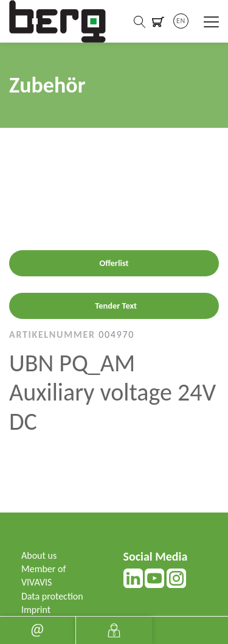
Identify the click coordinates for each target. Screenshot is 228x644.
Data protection (52, 596)
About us (39, 555)
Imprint (36, 610)
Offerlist (114, 263)
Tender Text (116, 306)
